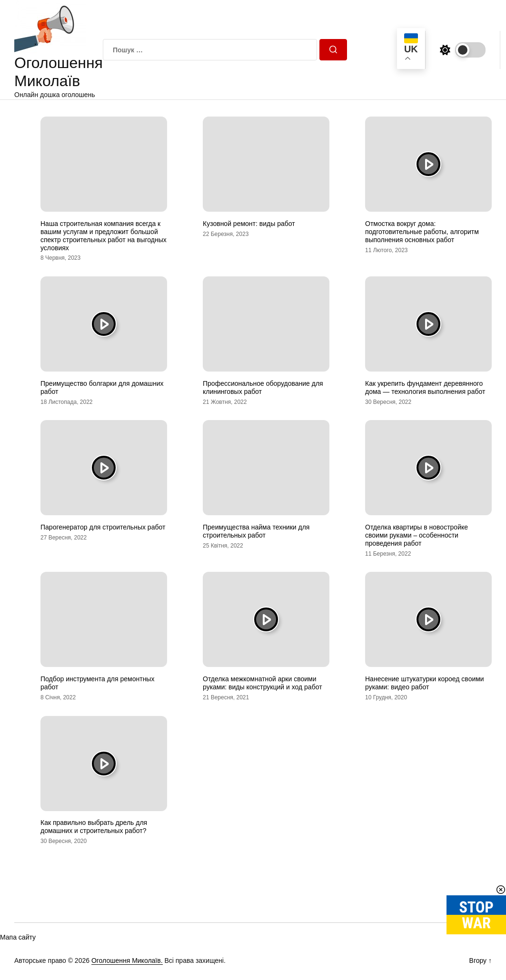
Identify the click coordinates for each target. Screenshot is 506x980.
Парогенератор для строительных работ (103, 527)
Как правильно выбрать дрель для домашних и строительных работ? (94, 827)
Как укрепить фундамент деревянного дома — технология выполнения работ (425, 387)
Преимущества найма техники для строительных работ (256, 531)
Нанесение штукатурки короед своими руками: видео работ (425, 683)
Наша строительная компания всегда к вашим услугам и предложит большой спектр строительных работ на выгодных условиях (104, 235)
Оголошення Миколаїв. (127, 960)
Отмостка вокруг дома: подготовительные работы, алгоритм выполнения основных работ (422, 232)
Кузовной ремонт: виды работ (249, 224)
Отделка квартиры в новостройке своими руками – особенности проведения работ (417, 535)
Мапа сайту (18, 937)
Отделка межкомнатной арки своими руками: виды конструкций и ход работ (263, 683)
